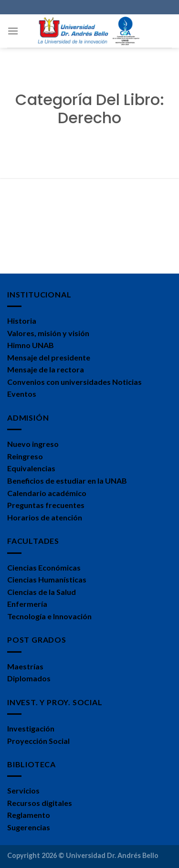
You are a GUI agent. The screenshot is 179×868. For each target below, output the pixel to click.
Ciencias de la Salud (42, 592)
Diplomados (29, 678)
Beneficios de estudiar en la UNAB (67, 481)
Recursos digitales (40, 803)
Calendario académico (47, 493)
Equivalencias (31, 468)
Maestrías (25, 666)
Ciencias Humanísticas (47, 579)
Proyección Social (38, 741)
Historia (22, 321)
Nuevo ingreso (33, 444)
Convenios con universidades (59, 382)
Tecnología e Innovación (49, 616)
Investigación (31, 728)
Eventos (22, 394)
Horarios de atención (45, 517)
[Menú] (13, 31)
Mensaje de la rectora (46, 369)
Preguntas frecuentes (46, 505)
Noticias (127, 382)
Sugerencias (29, 827)
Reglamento (29, 815)
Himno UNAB (31, 345)
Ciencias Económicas (44, 567)
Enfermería (27, 604)
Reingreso (25, 456)
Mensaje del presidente (49, 357)
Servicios (23, 790)
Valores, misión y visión (48, 333)
